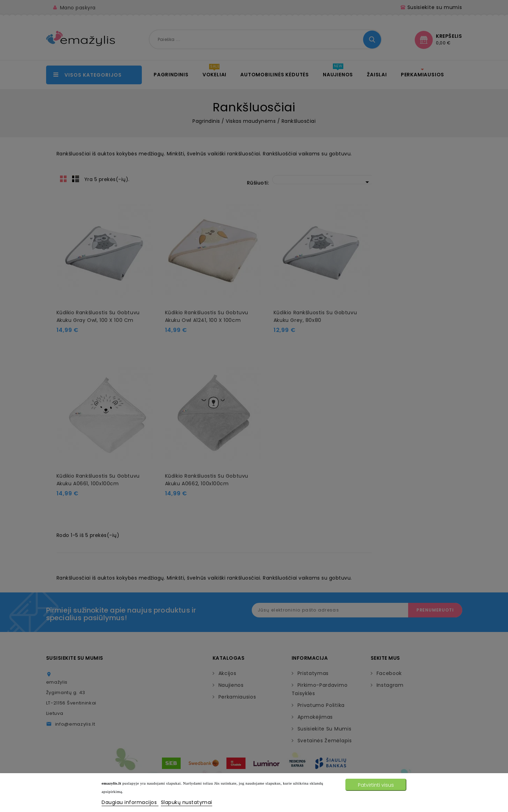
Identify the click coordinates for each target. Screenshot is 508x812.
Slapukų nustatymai (187, 802)
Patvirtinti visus (376, 785)
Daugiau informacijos (130, 802)
